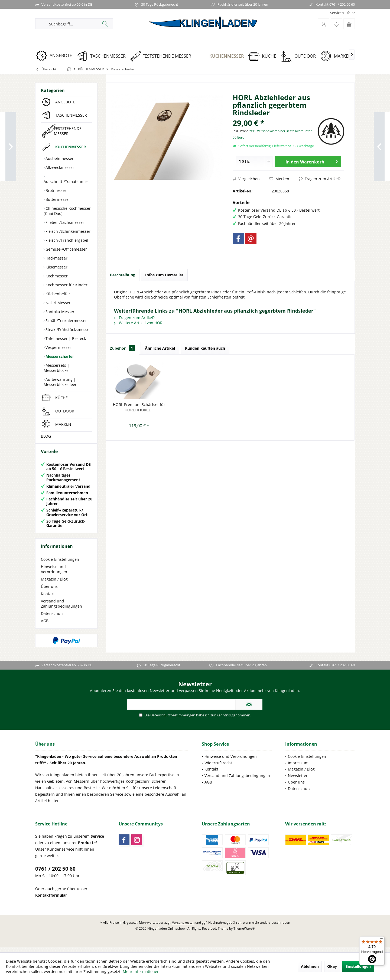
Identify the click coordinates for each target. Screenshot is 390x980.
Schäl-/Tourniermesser (66, 321)
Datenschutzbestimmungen (173, 720)
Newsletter (298, 781)
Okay (332, 966)
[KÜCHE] (264, 56)
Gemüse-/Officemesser (66, 249)
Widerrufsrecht (218, 768)
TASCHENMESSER (71, 115)
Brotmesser (55, 190)
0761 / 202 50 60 (55, 874)
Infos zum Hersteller (164, 275)
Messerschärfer (59, 356)
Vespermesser (58, 347)
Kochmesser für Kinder (66, 285)
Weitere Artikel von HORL (139, 323)
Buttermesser (57, 199)
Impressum (298, 768)
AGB (45, 626)
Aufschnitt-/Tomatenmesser (68, 181)
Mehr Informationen (141, 971)
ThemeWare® (244, 934)
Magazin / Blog (54, 584)
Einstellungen (358, 966)
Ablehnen (310, 966)
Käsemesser (56, 267)
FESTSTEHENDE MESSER (68, 131)
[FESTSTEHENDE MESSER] (163, 56)
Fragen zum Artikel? (320, 179)
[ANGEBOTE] (56, 56)
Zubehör (122, 348)
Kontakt (48, 599)
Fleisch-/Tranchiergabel (66, 240)
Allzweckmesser (59, 167)
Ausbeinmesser (59, 158)
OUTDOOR (65, 411)
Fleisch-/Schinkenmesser (67, 231)
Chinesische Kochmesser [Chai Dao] (67, 211)
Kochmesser (56, 276)
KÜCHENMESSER (71, 147)
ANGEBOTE (65, 102)
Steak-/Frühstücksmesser (68, 330)
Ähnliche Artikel (160, 348)
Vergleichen (246, 179)
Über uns (49, 592)
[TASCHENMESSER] (103, 56)
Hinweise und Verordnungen (54, 575)
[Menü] (381, 940)
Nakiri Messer (58, 303)
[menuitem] (340, 13)
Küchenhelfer (57, 294)
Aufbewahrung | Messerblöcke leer (60, 382)
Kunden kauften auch (205, 348)
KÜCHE (61, 398)
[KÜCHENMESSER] (222, 56)
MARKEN (63, 424)
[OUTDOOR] (300, 56)
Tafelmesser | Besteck (65, 338)
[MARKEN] (338, 56)
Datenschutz (52, 619)
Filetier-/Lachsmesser (64, 222)
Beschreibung (123, 275)
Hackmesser (56, 258)
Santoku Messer (59, 312)
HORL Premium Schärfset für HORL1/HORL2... (139, 407)
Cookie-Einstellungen (60, 565)
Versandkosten (183, 928)
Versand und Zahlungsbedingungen (61, 609)
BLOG (46, 436)
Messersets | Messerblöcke (56, 368)
